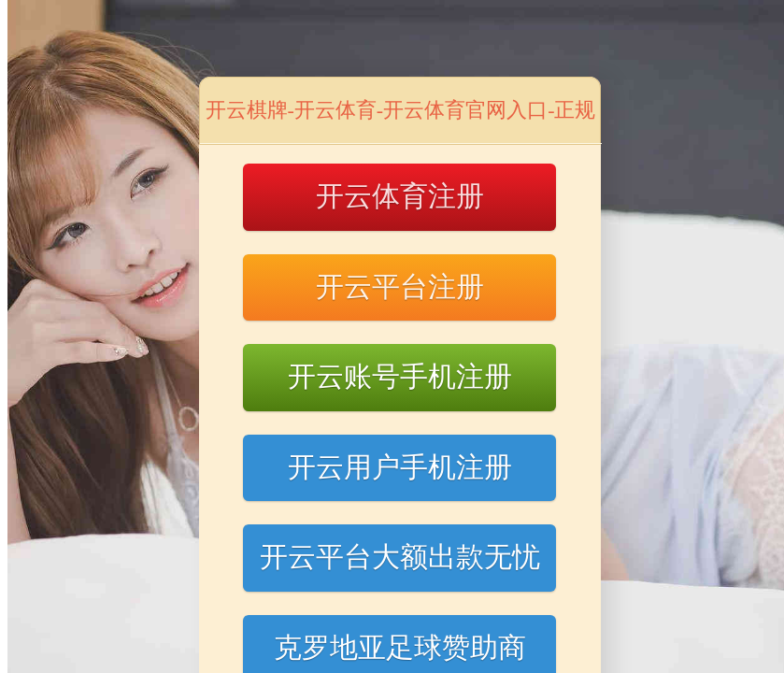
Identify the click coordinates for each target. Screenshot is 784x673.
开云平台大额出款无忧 (400, 557)
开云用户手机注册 (400, 467)
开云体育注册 (400, 196)
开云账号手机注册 (400, 376)
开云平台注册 (400, 286)
